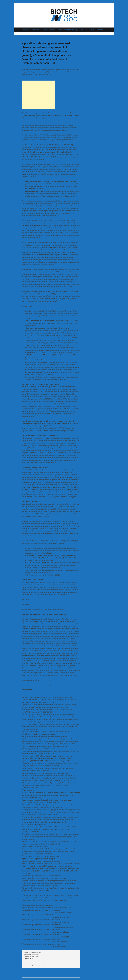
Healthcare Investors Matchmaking (67, 30)
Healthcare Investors (48, 30)
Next (78, 36)
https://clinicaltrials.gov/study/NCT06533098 (36, 947)
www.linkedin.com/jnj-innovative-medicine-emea (46, 604)
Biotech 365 (26, 30)
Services (93, 30)
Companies (35, 30)
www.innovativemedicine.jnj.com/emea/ (44, 599)
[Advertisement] (38, 95)
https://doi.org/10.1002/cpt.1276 (32, 903)
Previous (25, 36)
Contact (101, 30)
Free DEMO (84, 30)
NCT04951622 (49, 470)
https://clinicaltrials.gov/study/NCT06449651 (36, 942)
